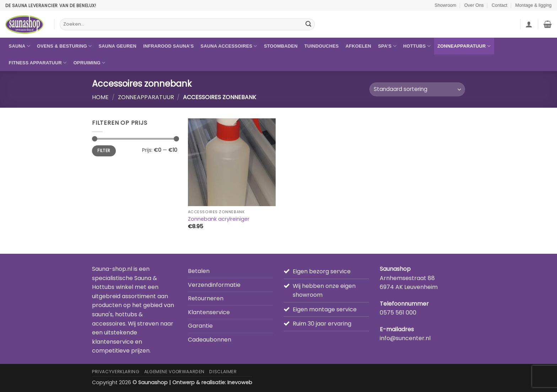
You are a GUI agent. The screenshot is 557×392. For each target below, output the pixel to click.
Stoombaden (281, 46)
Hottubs (417, 46)
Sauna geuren (118, 46)
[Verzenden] (308, 25)
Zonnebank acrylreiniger (219, 219)
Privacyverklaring (116, 372)
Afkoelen (358, 46)
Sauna (20, 46)
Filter (104, 151)
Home (100, 97)
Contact (499, 5)
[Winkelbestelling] (417, 89)
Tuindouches (322, 46)
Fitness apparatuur (38, 63)
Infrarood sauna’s (168, 46)
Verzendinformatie (214, 285)
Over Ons (474, 5)
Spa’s (387, 46)
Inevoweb (240, 382)
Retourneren (206, 298)
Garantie (200, 326)
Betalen (199, 271)
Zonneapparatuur (464, 46)
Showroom (445, 5)
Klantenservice (209, 312)
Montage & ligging (534, 5)
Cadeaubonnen (210, 340)
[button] (529, 24)
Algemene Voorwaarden (174, 372)
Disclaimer (223, 372)
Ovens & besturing (64, 46)
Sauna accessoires (229, 46)
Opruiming (90, 63)
